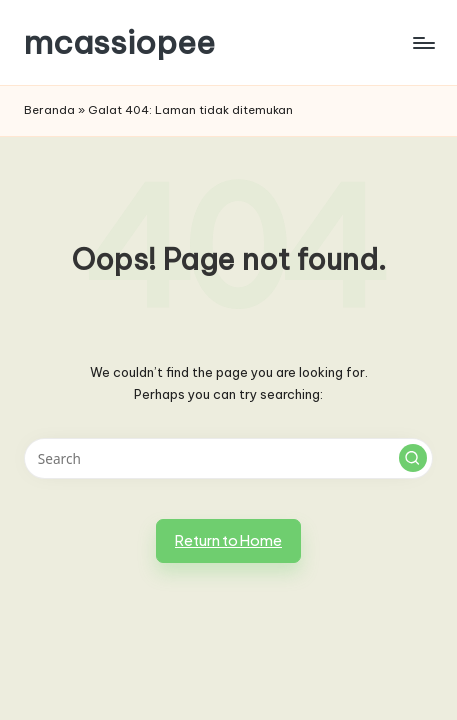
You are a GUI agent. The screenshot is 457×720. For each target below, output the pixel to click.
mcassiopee (119, 42)
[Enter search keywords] (228, 459)
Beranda (49, 110)
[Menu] (423, 42)
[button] (413, 458)
